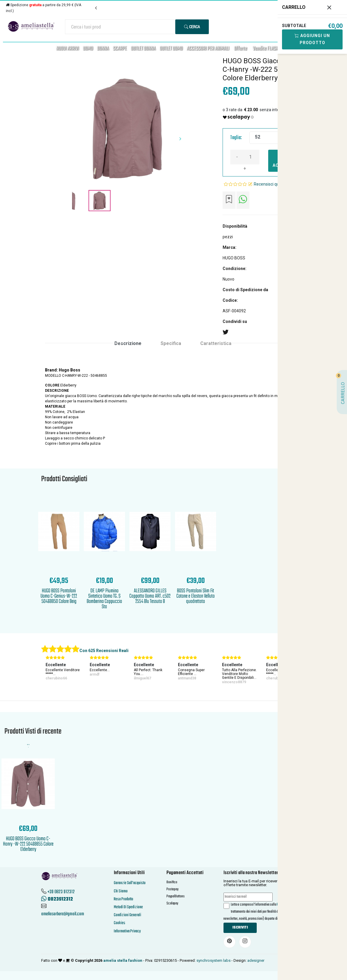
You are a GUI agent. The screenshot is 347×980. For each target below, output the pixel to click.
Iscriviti (240, 928)
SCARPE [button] (120, 49)
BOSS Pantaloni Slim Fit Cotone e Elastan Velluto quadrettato (196, 596)
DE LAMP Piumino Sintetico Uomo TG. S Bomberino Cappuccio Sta (104, 599)
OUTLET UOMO (171, 49)
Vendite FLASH (266, 49)
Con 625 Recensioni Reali (104, 651)
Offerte (241, 49)
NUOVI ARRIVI (67, 49)
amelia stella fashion (123, 960)
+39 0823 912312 (61, 892)
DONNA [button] (103, 49)
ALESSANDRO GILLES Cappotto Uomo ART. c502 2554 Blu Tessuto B (150, 596)
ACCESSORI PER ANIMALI (208, 49)
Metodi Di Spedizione (128, 907)
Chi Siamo (121, 891)
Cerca (192, 27)
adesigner (256, 960)
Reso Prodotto (124, 899)
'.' (28, 746)
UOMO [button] (88, 49)
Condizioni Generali (127, 915)
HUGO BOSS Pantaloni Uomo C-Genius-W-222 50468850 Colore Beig (59, 596)
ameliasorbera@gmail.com (63, 914)
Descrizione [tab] (128, 343)
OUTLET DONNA (143, 49)
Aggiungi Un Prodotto (312, 39)
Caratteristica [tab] (216, 343)
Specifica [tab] (171, 343)
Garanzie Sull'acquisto (130, 883)
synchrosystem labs (213, 960)
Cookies (120, 923)
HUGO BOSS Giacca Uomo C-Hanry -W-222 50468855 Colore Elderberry (28, 844)
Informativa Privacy (127, 931)
